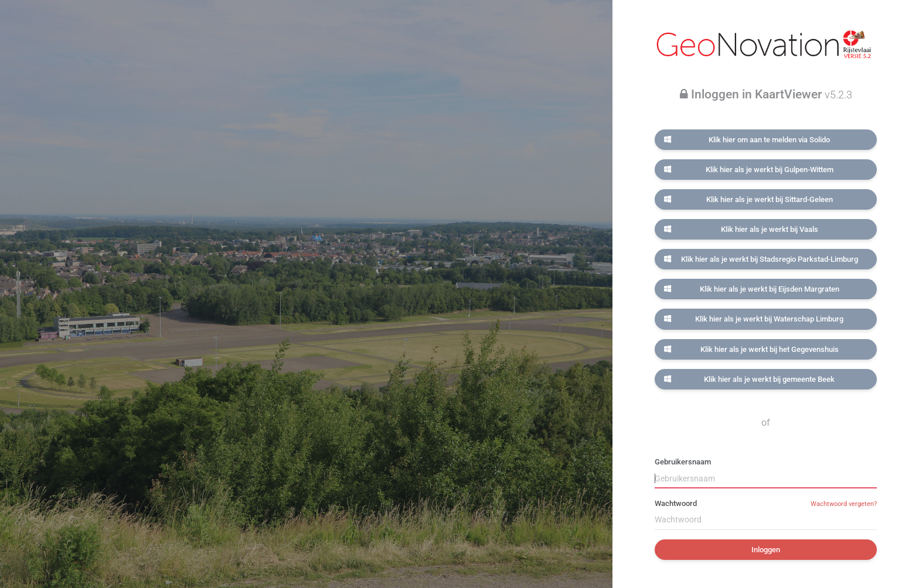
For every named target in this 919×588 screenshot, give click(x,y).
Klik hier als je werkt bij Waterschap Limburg (754, 319)
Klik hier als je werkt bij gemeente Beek (749, 379)
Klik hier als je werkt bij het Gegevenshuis (751, 349)
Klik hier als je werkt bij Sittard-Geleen (748, 199)
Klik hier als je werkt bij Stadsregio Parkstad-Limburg (761, 259)
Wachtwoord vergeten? (844, 504)
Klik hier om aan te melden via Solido (747, 140)
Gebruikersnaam (683, 462)
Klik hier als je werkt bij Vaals (741, 229)
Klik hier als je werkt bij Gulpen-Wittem (748, 170)
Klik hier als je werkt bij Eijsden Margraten (751, 289)
